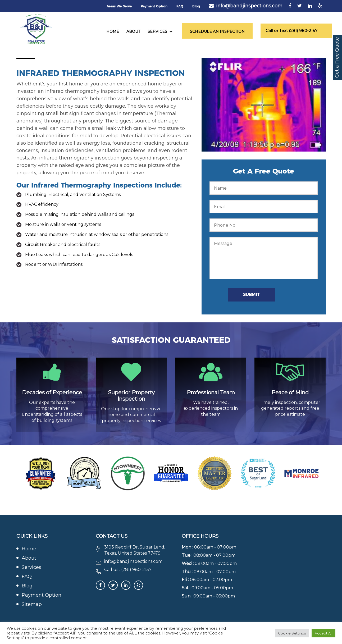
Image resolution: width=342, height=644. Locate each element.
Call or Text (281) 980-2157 (292, 31)
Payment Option (154, 6)
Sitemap (32, 605)
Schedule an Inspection (217, 31)
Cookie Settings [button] (292, 633)
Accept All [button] (323, 633)
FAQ (180, 6)
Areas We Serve (119, 6)
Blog (196, 6)
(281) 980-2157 (136, 570)
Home (113, 31)
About (133, 31)
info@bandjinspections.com (249, 6)
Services (157, 31)
